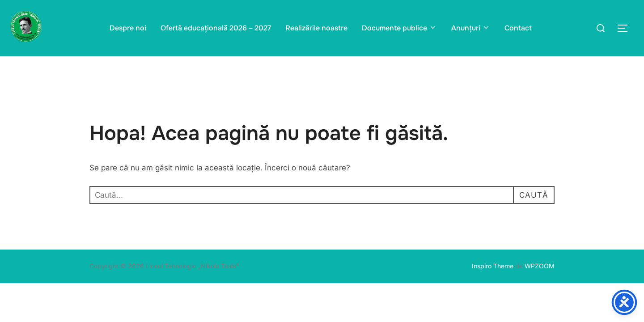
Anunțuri (471, 28)
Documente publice (399, 28)
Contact (518, 28)
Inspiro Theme (493, 266)
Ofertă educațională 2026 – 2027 (216, 28)
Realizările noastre (316, 28)
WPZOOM (540, 266)
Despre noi (128, 28)
